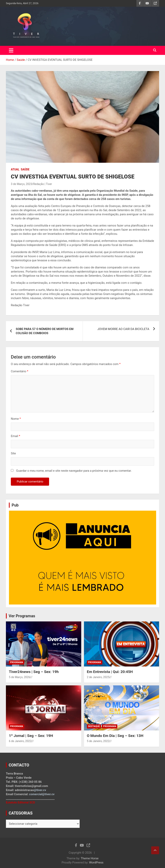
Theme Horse (90, 858)
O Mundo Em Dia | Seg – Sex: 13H (115, 736)
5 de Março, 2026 (20, 677)
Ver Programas (22, 616)
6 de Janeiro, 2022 (20, 741)
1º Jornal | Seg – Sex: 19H (31, 736)
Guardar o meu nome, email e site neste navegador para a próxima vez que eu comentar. (74, 471)
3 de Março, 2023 (21, 184)
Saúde (25, 169)
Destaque (94, 726)
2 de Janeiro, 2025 (98, 677)
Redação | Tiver (42, 184)
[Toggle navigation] (11, 50)
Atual (15, 169)
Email (15, 436)
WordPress (96, 862)
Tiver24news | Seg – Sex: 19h (34, 672)
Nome (16, 419)
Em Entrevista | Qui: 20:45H (110, 672)
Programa (17, 662)
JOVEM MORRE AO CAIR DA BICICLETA (123, 329)
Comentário (20, 371)
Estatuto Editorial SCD (21, 802)
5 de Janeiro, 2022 (98, 741)
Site (13, 453)
